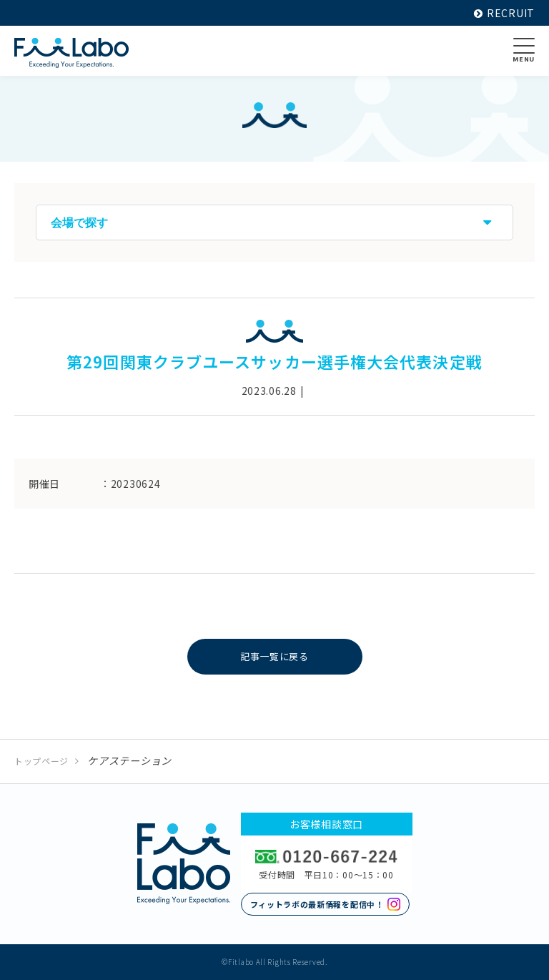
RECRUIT (504, 13)
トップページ (41, 761)
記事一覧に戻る (275, 657)
